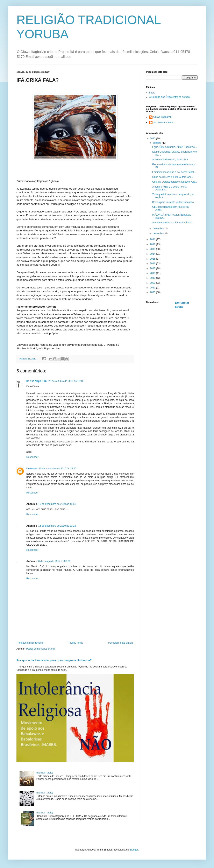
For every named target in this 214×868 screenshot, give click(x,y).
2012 (153, 244)
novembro (159, 229)
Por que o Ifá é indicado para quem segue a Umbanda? (54, 660)
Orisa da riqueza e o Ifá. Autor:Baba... (173, 177)
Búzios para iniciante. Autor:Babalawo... (174, 202)
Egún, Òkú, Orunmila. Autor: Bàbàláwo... (174, 147)
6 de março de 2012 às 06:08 (54, 561)
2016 (153, 264)
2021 (153, 288)
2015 (153, 259)
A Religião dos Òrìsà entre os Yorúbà (169, 97)
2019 (153, 278)
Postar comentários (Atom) (41, 649)
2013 (153, 249)
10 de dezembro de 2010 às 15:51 (57, 504)
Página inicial (76, 643)
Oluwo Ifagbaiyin (162, 117)
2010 (153, 139)
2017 (153, 268)
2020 (153, 283)
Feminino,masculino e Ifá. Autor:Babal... (174, 172)
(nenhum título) (45, 773)
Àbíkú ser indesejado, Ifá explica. (170, 160)
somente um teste (163, 122)
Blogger (134, 850)
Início (152, 93)
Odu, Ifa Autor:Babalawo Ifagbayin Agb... (175, 182)
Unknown (32, 469)
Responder (32, 457)
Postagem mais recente (30, 643)
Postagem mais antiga (120, 643)
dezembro (159, 233)
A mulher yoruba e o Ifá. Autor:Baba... (173, 223)
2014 (153, 254)
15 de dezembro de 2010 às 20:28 (57, 526)
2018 (153, 273)
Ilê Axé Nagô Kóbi (37, 381)
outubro (157, 143)
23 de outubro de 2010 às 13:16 (66, 381)
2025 (153, 292)
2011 (153, 239)
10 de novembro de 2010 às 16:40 (58, 469)
